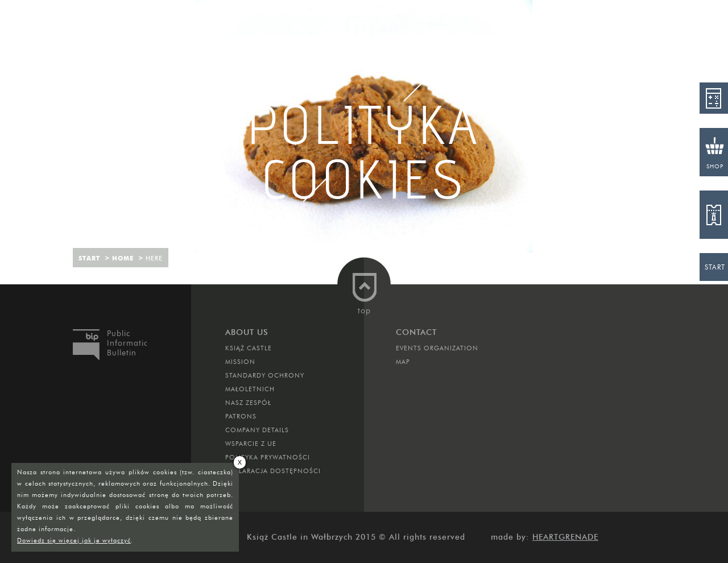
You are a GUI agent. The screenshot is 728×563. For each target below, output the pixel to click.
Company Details (257, 430)
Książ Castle (249, 348)
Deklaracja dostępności (273, 471)
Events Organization (437, 348)
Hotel (303, 15)
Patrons (241, 416)
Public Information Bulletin (127, 343)
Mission (240, 362)
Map (403, 362)
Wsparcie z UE (251, 444)
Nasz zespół (248, 403)
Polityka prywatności (268, 457)
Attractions (212, 15)
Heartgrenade (565, 537)
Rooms (120, 15)
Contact (516, 15)
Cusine (425, 15)
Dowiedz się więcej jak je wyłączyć (74, 540)
